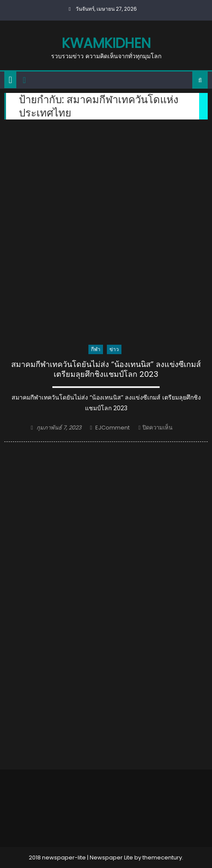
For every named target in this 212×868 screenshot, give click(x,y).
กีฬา (96, 349)
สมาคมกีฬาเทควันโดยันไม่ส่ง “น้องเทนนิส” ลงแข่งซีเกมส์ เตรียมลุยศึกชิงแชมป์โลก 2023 (106, 369)
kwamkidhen (106, 43)
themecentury (162, 858)
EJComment (112, 428)
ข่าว (114, 349)
